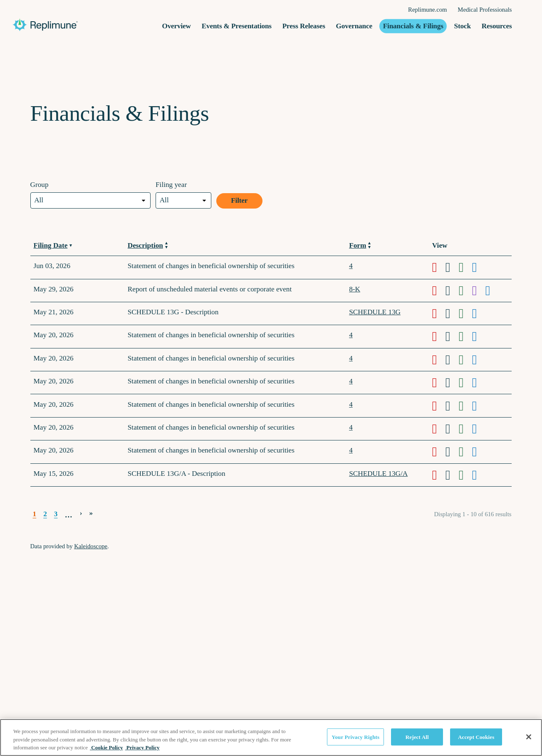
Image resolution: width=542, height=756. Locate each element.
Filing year (171, 185)
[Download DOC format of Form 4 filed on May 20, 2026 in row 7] (452, 383)
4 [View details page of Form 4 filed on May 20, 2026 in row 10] (351, 450)
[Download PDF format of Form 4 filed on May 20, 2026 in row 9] (439, 429)
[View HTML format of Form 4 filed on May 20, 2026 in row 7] (479, 383)
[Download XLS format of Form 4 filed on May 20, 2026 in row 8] (465, 406)
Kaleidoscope (91, 546)
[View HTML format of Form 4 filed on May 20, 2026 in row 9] (479, 429)
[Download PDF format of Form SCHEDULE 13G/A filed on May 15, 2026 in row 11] (439, 475)
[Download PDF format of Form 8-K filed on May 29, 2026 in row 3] (439, 291)
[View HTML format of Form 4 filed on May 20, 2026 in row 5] (479, 336)
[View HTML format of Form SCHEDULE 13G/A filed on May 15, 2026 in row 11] (479, 475)
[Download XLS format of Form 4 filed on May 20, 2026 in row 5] (465, 336)
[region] (271, 737)
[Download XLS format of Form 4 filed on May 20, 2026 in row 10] (465, 452)
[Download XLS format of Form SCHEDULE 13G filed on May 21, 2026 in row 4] (465, 313)
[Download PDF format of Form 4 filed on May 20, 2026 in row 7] (439, 383)
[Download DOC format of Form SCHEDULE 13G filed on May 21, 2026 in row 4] (452, 313)
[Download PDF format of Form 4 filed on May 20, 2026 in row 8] (439, 406)
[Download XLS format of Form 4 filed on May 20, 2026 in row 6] (465, 360)
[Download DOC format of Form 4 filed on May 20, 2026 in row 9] (452, 429)
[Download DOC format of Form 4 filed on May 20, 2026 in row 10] (452, 452)
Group (40, 185)
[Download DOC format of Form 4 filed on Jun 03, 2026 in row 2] (452, 267)
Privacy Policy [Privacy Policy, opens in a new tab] (142, 747)
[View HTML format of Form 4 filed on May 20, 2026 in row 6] (479, 360)
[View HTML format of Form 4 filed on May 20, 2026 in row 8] (479, 406)
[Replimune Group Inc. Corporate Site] (87, 25)
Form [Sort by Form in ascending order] (360, 245)
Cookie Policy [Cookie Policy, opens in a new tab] (106, 747)
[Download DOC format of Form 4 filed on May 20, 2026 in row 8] (452, 406)
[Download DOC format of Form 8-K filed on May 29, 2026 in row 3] (452, 291)
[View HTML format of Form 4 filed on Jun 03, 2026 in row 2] (479, 267)
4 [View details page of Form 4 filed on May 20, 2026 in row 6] (351, 358)
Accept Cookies (476, 737)
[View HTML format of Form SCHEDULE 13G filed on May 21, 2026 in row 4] (479, 313)
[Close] (529, 737)
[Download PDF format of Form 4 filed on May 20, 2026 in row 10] (439, 452)
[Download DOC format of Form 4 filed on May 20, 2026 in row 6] (452, 360)
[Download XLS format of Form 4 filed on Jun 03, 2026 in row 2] (465, 267)
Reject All (417, 737)
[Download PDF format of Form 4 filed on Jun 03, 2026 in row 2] (439, 267)
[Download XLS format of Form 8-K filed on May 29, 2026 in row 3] (465, 291)
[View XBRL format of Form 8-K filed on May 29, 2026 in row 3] (479, 291)
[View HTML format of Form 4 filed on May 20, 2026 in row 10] (479, 452)
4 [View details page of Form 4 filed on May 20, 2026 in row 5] (351, 335)
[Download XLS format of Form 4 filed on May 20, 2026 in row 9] (465, 429)
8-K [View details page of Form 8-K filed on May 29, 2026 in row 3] (355, 289)
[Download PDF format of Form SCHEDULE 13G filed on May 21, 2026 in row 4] (439, 313)
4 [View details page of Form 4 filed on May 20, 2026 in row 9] (351, 427)
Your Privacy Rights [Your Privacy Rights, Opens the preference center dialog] (355, 737)
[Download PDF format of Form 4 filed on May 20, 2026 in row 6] (439, 360)
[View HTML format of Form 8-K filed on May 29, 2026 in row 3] (492, 291)
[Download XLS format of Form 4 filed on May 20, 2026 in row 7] (465, 383)
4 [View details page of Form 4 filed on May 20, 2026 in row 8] (351, 404)
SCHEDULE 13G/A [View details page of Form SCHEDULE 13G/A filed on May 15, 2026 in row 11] (378, 474)
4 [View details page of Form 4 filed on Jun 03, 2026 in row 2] (351, 266)
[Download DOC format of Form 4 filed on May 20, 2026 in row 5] (452, 336)
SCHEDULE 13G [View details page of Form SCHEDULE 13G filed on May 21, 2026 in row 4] (375, 312)
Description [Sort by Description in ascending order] (148, 245)
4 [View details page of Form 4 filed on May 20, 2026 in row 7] (351, 381)
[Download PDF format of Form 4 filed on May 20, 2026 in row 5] (439, 336)
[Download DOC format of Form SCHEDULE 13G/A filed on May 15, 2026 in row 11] (452, 475)
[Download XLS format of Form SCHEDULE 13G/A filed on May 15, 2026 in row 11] (465, 475)
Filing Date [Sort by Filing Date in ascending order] (53, 245)
